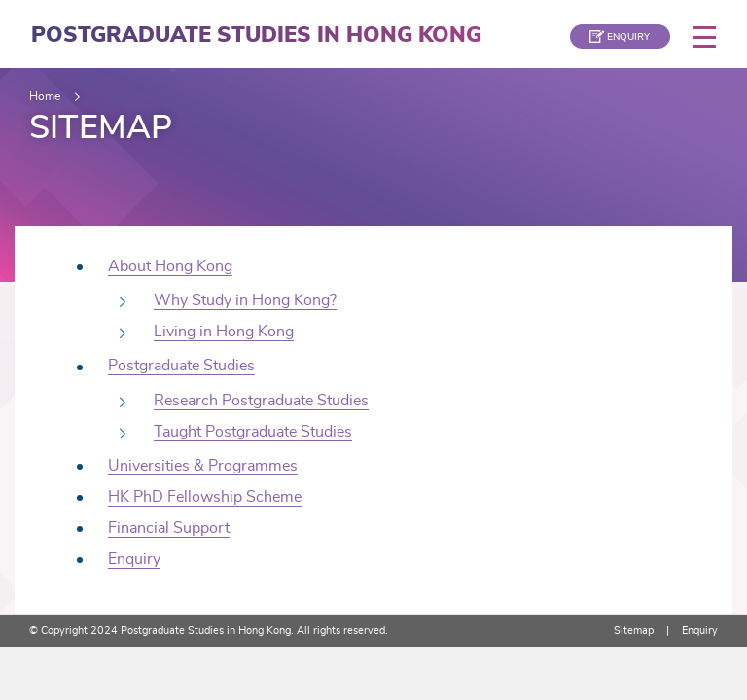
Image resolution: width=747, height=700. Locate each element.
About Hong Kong (170, 266)
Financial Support (169, 528)
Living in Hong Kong (224, 332)
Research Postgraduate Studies (261, 401)
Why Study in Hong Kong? (245, 300)
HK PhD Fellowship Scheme (205, 497)
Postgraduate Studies (181, 366)
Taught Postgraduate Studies (253, 432)
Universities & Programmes (203, 466)
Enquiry (134, 559)
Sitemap (634, 630)
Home (45, 96)
